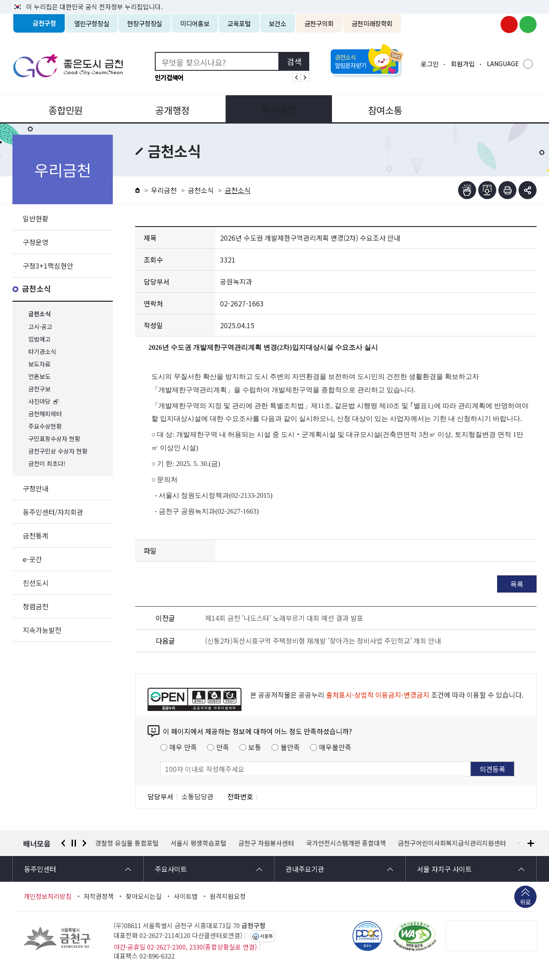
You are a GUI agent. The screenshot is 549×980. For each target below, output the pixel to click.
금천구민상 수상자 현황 (58, 451)
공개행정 (170, 109)
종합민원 (65, 109)
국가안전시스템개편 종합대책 (346, 843)
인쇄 (507, 190)
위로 (525, 903)
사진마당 (39, 401)
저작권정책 (99, 896)
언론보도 (39, 377)
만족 (223, 747)
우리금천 (274, 109)
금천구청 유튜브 (509, 24)
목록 (517, 584)
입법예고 (39, 339)
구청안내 (36, 488)
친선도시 (36, 583)
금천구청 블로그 (528, 24)
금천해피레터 (45, 414)
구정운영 (36, 242)
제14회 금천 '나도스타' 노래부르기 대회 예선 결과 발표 (284, 618)
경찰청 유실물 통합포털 (127, 843)
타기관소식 (42, 352)
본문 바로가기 (274, 0)
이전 (63, 843)
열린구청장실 (92, 23)
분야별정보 (484, 109)
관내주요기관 (305, 869)
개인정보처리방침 (48, 896)
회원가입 (463, 64)
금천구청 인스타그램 (490, 24)
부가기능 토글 (528, 190)
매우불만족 (335, 747)
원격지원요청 (228, 896)
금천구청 (44, 23)
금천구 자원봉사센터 (266, 843)
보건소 (278, 23)
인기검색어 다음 (305, 77)
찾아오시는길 (144, 896)
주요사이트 (171, 869)
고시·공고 (40, 327)
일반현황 (36, 218)
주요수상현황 (45, 426)
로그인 (430, 64)
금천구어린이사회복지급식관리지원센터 (452, 843)
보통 (255, 747)
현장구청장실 (145, 23)
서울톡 (266, 936)
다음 (84, 843)
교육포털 (239, 23)
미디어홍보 (195, 23)
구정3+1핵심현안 (48, 266)
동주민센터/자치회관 (53, 512)
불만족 (290, 747)
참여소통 (379, 109)
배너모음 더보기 (531, 843)
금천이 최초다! (47, 464)
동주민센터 (40, 869)
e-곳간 (32, 559)
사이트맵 (186, 896)
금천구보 (39, 389)
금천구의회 (319, 23)
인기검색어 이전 (296, 77)
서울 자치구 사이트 (444, 869)
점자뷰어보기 (467, 190)
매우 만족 (183, 747)
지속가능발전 (42, 630)
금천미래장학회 (372, 23)
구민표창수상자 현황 (54, 439)
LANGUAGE (503, 64)
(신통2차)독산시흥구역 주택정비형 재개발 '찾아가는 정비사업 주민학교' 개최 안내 (323, 641)
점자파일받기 (487, 190)
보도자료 (39, 364)
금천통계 (36, 535)
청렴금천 (36, 606)
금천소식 (36, 289)
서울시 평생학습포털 (199, 843)
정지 (74, 843)
